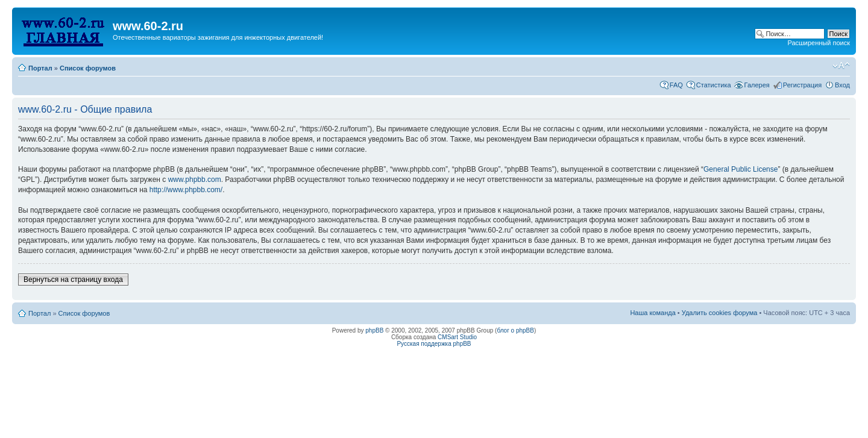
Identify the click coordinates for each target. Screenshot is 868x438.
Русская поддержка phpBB (434, 344)
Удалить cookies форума (720, 313)
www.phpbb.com (195, 180)
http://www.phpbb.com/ (186, 190)
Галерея (757, 85)
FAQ (676, 85)
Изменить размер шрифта (841, 66)
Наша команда (653, 313)
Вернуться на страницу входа (73, 280)
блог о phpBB (515, 330)
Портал (40, 68)
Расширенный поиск (819, 43)
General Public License (741, 169)
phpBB (374, 330)
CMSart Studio (457, 337)
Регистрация (802, 85)
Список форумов (88, 68)
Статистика (714, 85)
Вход (842, 85)
